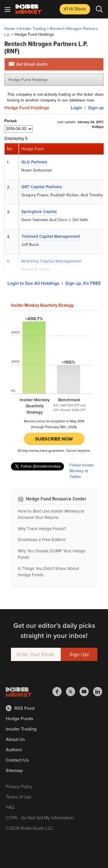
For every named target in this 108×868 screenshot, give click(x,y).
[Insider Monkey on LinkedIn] (98, 692)
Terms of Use (19, 797)
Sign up (96, 108)
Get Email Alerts (28, 64)
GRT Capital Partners (42, 187)
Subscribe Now (54, 439)
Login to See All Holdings (33, 283)
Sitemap (14, 770)
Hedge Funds (20, 719)
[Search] (99, 9)
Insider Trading (33, 29)
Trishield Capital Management (51, 236)
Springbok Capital (39, 212)
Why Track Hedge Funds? (42, 529)
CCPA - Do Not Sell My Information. (40, 818)
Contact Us (17, 760)
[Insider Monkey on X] (73, 692)
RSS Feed (20, 708)
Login (76, 108)
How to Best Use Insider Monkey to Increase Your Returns (51, 514)
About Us (15, 739)
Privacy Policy (19, 787)
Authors (14, 750)
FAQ (10, 807)
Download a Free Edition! (42, 540)
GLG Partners (34, 162)
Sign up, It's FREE (83, 283)
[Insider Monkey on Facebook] (59, 692)
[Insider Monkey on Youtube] (86, 692)
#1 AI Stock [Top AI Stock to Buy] (75, 9)
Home (10, 29)
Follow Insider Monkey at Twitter (82, 471)
